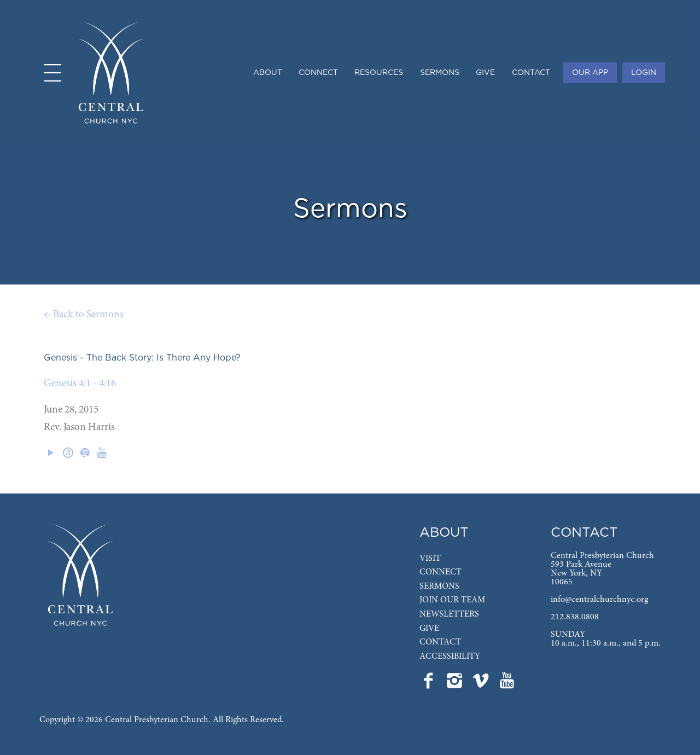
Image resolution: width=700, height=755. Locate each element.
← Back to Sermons (84, 315)
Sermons (440, 73)
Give (485, 73)
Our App (590, 73)
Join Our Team (452, 600)
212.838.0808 (575, 617)
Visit (430, 559)
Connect (318, 73)
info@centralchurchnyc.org (599, 600)
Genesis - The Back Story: (99, 358)
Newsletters (449, 614)
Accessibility (450, 657)
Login (644, 73)
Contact (531, 73)
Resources (379, 73)
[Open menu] (52, 73)
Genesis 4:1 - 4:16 (80, 384)
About (268, 73)
